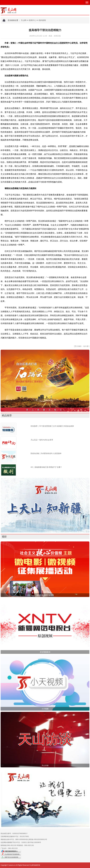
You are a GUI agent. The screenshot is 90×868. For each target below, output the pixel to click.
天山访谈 (45, 765)
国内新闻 (42, 20)
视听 (4, 537)
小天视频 (45, 709)
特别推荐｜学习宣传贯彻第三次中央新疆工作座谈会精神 (52, 426)
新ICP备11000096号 (34, 842)
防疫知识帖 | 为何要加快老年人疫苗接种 (46, 453)
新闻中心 (32, 20)
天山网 (23, 20)
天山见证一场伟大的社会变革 (42, 440)
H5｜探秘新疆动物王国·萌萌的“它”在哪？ (46, 467)
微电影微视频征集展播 (45, 595)
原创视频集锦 (45, 652)
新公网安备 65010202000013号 (37, 839)
